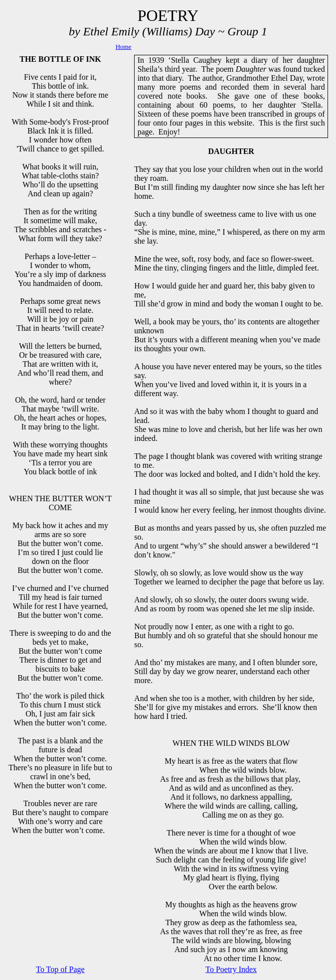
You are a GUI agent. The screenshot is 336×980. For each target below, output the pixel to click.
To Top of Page (60, 969)
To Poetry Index (231, 969)
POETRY (168, 15)
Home (124, 47)
